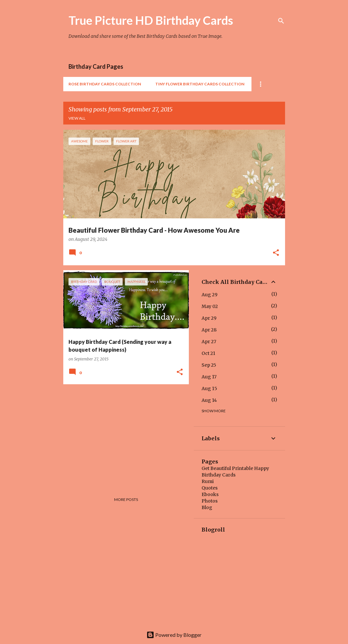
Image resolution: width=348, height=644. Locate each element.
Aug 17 (209, 377)
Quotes (210, 488)
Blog (207, 507)
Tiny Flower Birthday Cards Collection (200, 84)
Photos (210, 501)
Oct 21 (208, 353)
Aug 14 (209, 400)
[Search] (281, 21)
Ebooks (210, 494)
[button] (276, 253)
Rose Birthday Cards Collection (105, 84)
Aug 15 (209, 388)
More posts (126, 499)
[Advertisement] (124, 435)
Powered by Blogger (174, 635)
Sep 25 (209, 365)
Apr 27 (209, 342)
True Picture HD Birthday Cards (151, 20)
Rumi (208, 481)
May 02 (210, 306)
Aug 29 (210, 295)
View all (77, 118)
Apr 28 (209, 330)
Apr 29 (209, 318)
